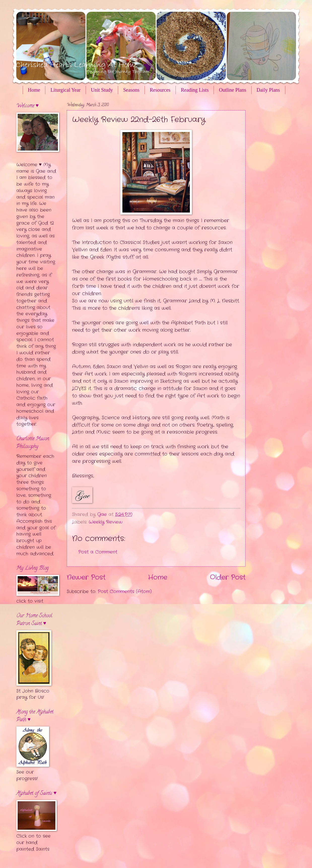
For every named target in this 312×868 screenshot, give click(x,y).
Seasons (131, 90)
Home (34, 90)
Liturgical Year (65, 90)
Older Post (228, 578)
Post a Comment (98, 552)
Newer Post (86, 578)
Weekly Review (106, 522)
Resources (160, 90)
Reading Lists (195, 90)
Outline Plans (232, 90)
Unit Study (102, 90)
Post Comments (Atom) (125, 592)
